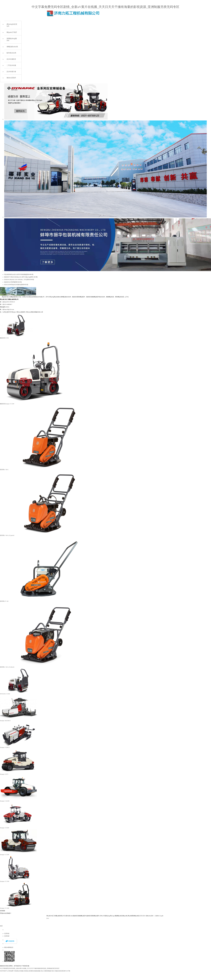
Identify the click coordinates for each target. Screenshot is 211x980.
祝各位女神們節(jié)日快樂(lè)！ (13, 285)
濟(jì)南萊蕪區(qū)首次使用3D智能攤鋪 (15, 274)
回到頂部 (142, 916)
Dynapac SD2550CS (5, 721)
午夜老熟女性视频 (18, 971)
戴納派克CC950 (4, 338)
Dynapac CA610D (5, 801)
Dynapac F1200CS (5, 747)
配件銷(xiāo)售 (11, 53)
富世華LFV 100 (4, 601)
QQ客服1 (7, 933)
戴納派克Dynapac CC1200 (7, 404)
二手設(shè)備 (11, 65)
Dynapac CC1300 (5, 881)
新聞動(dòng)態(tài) (12, 39)
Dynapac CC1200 (5, 908)
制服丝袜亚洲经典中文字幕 (63, 971)
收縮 (1, 926)
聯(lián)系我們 (11, 78)
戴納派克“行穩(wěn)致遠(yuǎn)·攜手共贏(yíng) (17, 277)
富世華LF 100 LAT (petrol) (7, 535)
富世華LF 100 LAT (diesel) (7, 667)
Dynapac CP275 (4, 774)
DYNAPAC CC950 (5, 694)
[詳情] (127, 297)
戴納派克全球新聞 (9, 282)
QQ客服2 (7, 936)
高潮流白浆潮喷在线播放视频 (32, 971)
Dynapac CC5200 (5, 855)
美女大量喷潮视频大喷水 (48, 971)
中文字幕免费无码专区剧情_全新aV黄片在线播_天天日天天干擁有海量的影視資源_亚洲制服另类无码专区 (105, 7)
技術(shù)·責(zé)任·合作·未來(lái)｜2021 (15, 280)
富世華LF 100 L (4, 470)
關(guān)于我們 (12, 32)
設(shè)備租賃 (11, 59)
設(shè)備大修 (11, 72)
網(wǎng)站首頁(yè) (12, 25)
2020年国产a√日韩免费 (7, 971)
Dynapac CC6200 (5, 828)
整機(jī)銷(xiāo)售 (12, 47)
